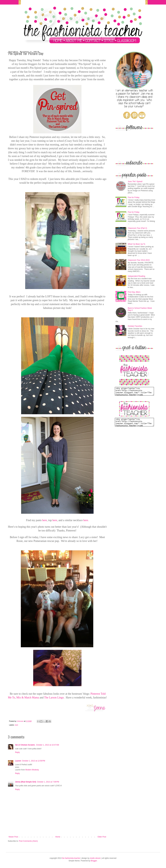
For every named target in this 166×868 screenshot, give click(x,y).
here (45, 520)
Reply (17, 752)
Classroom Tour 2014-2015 (139, 260)
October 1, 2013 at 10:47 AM (48, 745)
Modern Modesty (32, 770)
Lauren (18, 761)
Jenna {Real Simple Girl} (26, 782)
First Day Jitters (134, 292)
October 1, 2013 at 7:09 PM (48, 782)
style (16, 725)
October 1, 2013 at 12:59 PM (34, 761)
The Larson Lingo (54, 698)
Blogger (94, 861)
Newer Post (13, 837)
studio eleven (95, 858)
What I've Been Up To (136, 244)
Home (58, 837)
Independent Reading (136, 276)
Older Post (102, 837)
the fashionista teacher (71, 858)
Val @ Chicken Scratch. (25, 745)
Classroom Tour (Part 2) (137, 228)
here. (86, 520)
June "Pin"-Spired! (135, 182)
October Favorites (135, 326)
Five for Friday (134, 197)
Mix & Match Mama (28, 698)
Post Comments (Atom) (28, 841)
